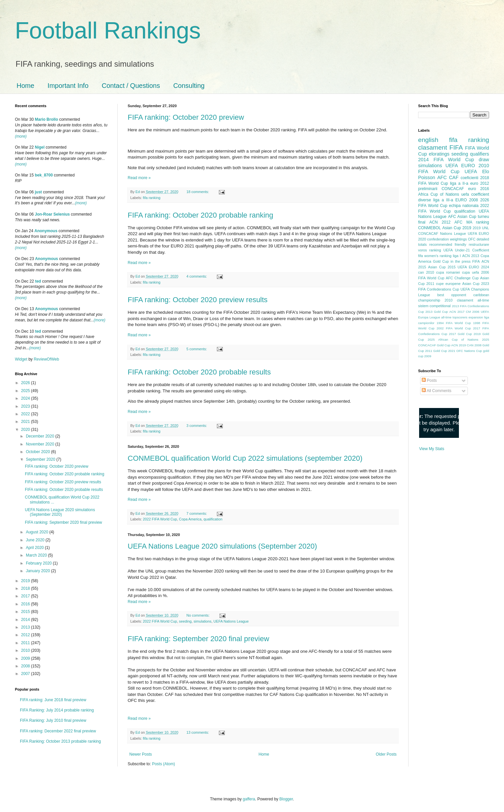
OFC (472, 239)
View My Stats (432, 449)
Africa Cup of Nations (439, 194)
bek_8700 (44, 175)
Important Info (68, 86)
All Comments (437, 391)
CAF (454, 177)
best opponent (452, 295)
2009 (26, 658)
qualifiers (479, 154)
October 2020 (38, 452)
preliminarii (428, 189)
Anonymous (46, 231)
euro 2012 (480, 183)
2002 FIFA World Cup (454, 328)
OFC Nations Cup (469, 351)
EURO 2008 (467, 200)
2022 (26, 414)
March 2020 (37, 555)
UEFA (471, 171)
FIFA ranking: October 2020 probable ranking (200, 215)
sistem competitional (434, 306)
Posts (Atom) (163, 764)
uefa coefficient (475, 194)
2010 (26, 650)
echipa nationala (464, 206)
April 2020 (35, 548)
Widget (22, 359)
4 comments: (197, 276)
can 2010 (426, 272)
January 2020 (38, 571)
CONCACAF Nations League (442, 234)
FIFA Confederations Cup (439, 289)
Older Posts (386, 754)
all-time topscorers (454, 317)
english (428, 140)
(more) (21, 136)
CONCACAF (453, 189)
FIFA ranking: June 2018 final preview (53, 700)
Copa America (190, 519)
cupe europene (448, 284)
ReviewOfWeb (46, 359)
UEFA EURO (460, 166)
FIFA (476, 261)
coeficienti (469, 178)
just (38, 192)
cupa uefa (470, 272)
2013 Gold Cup (437, 312)
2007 (26, 674)
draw (484, 160)
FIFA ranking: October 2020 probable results (199, 372)
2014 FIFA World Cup (446, 160)
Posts (429, 380)
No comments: (198, 615)
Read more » (139, 178)
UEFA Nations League (231, 621)
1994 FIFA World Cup (454, 323)
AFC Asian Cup (462, 217)
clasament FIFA (441, 147)
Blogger (286, 799)
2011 (26, 643)
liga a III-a (443, 200)
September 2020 (41, 459)
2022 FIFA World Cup (160, 519)
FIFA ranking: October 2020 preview (186, 117)
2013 (26, 627)
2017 (26, 596)
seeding (185, 621)
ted (38, 281)
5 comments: (197, 349)
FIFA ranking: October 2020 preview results (198, 300)
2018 (26, 588)
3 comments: (197, 426)
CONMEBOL (430, 228)
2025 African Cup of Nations (453, 339)
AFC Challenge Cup (462, 278)
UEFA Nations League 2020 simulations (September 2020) (222, 546)
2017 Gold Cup (460, 334)
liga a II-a (459, 183)
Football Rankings (108, 31)
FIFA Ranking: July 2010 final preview (53, 720)
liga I (457, 256)
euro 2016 (479, 189)
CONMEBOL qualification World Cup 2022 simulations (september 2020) (245, 458)
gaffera (249, 799)
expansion (476, 317)
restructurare (479, 244)
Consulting (189, 86)
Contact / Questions (131, 86)
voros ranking (430, 250)
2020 (26, 430)
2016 (26, 604)
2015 (26, 612)
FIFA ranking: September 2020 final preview (198, 639)
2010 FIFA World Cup (454, 169)
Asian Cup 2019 (457, 228)
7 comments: (197, 513)
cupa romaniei (448, 272)
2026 (26, 383)
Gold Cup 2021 (444, 351)
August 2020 (38, 532)
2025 (26, 391)
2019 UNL (481, 228)
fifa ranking (152, 198)
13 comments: (198, 732)
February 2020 (39, 563)
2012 (26, 635)
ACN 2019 (459, 345)
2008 (26, 666)
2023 (26, 406)
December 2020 (41, 436)
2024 (26, 398)
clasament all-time (473, 300)
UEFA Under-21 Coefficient (466, 250)
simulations (203, 621)
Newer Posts (141, 754)
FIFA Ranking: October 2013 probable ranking (60, 741)
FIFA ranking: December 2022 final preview (58, 731)
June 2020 (36, 540)
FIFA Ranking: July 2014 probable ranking (57, 710)
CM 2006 (473, 312)
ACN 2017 (457, 312)
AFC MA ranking (472, 222)
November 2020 (41, 444)
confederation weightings (447, 239)
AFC (442, 177)
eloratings (439, 154)
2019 (26, 581)
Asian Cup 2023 (476, 284)
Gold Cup (441, 261)
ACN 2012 (440, 222)
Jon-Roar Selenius (52, 214)
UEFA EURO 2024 (473, 267)
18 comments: (198, 192)
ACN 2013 (471, 256)
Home (25, 86)
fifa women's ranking (435, 256)
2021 (26, 422)
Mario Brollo (46, 119)
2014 (26, 620)
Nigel (40, 147)
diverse (425, 200)
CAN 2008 (474, 345)
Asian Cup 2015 (442, 267)
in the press (461, 261)
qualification (213, 519)
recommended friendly (448, 244)
